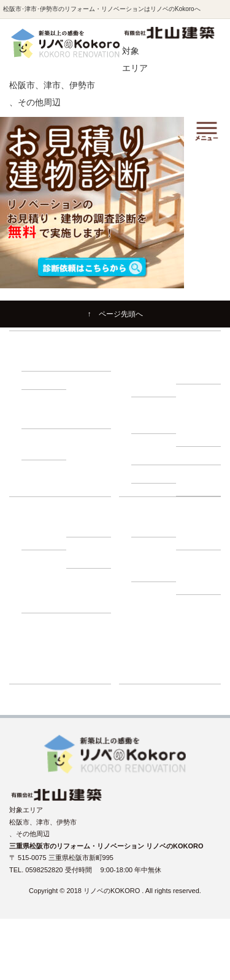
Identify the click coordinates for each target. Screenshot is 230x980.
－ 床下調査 (155, 424)
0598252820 (45, 870)
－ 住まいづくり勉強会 (200, 368)
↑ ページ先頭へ (115, 314)
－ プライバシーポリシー (200, 572)
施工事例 (145, 604)
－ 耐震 (39, 362)
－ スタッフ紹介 (200, 534)
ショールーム (151, 675)
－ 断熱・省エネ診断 (200, 480)
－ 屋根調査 (200, 455)
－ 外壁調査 (155, 455)
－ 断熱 (83, 362)
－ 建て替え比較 (45, 534)
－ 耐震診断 (155, 474)
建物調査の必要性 (158, 406)
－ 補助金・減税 (90, 552)
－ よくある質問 (155, 565)
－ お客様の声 (90, 597)
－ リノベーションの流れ (155, 375)
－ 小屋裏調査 (200, 431)
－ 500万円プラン (44, 412)
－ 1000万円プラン (91, 412)
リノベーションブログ (165, 639)
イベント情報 (151, 621)
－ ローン (87, 528)
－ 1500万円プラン (46, 444)
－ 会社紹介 (155, 528)
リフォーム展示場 (158, 657)
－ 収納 (39, 380)
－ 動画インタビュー (45, 597)
